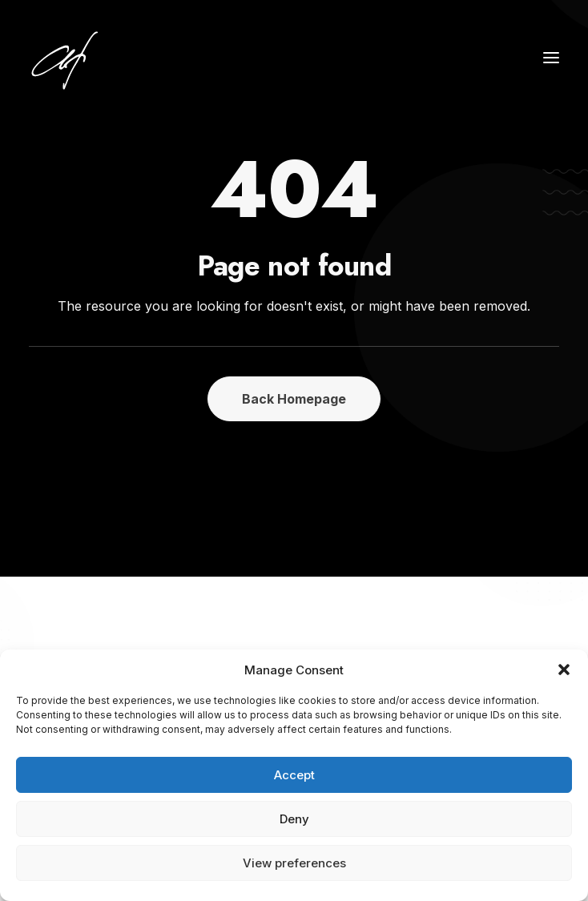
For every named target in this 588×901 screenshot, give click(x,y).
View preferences (294, 863)
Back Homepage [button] (294, 399)
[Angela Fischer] (114, 58)
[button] (564, 670)
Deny (294, 819)
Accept (294, 775)
